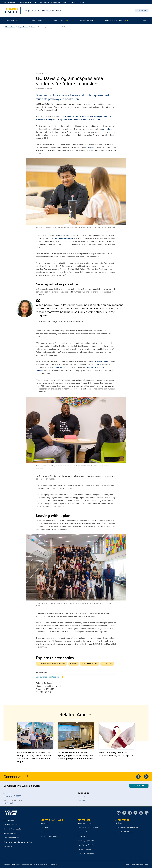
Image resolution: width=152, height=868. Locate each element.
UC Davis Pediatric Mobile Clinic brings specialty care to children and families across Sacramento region (34, 757)
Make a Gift (139, 786)
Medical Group (9, 846)
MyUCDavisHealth (85, 823)
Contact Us (45, 828)
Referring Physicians (86, 841)
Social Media (46, 832)
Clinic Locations (84, 832)
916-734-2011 (8, 803)
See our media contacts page (49, 677)
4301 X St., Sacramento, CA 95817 (137, 864)
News (65, 2)
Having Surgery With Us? (116, 20)
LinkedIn (91, 148)
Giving (82, 2)
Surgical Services (23, 27)
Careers (73, 2)
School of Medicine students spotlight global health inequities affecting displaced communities (76, 756)
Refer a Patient (87, 20)
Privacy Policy (53, 864)
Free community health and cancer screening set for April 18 (116, 754)
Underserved (107, 664)
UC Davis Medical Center (62, 368)
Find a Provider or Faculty (88, 828)
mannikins (108, 129)
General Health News (90, 664)
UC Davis (118, 823)
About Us (81, 796)
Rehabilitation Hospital (12, 829)
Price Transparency (85, 849)
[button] (12, 20)
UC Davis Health (9, 2)
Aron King (95, 365)
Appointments (36, 20)
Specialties (11, 20)
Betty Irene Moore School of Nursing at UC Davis (79, 120)
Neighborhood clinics (12, 833)
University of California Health (127, 828)
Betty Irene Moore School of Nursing (47, 2)
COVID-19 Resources (86, 854)
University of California (124, 832)
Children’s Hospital (11, 825)
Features (74, 664)
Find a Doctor (60, 20)
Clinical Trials (83, 836)
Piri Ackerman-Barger (64, 238)
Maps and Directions (49, 836)
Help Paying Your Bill (86, 845)
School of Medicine (25, 2)
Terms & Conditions (40, 864)
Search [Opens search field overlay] (142, 11)
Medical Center (9, 820)
